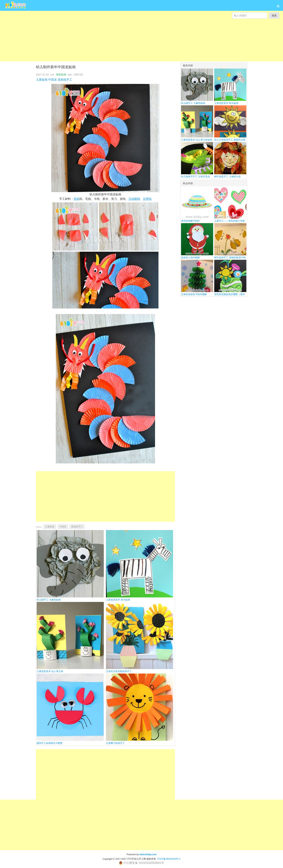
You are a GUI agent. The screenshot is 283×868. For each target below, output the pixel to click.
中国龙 (53, 80)
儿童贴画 (42, 80)
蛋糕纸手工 (65, 80)
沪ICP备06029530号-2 (169, 859)
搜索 (274, 16)
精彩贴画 (61, 74)
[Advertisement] (108, 36)
